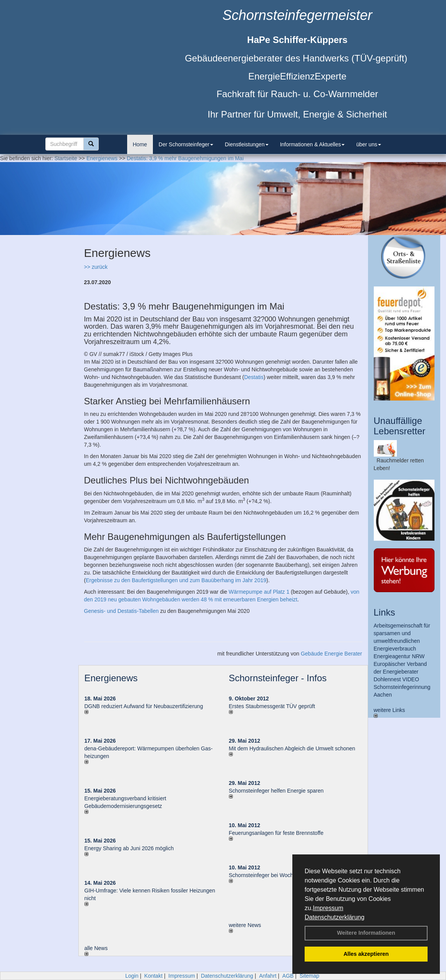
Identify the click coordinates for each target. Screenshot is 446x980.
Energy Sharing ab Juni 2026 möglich (129, 848)
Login (132, 976)
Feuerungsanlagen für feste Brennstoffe (276, 833)
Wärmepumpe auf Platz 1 (259, 592)
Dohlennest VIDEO (396, 679)
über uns (368, 144)
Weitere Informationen (366, 933)
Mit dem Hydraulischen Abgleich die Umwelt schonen (292, 748)
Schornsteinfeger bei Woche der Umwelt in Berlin (288, 875)
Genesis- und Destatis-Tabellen (122, 611)
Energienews (111, 678)
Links (385, 612)
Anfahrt (268, 976)
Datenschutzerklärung (335, 917)
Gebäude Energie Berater (332, 654)
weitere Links (390, 712)
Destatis (254, 377)
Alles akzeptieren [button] (366, 954)
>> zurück (96, 267)
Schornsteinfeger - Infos (278, 678)
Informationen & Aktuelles (313, 144)
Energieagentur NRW (399, 656)
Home (140, 144)
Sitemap (309, 976)
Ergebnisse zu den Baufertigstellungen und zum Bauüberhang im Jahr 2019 (176, 580)
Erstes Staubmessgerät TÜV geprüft (272, 706)
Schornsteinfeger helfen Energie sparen (276, 791)
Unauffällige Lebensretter (400, 426)
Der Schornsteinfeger (186, 144)
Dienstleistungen (247, 144)
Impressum (328, 908)
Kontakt (153, 976)
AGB (288, 976)
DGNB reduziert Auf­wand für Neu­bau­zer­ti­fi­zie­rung (144, 706)
